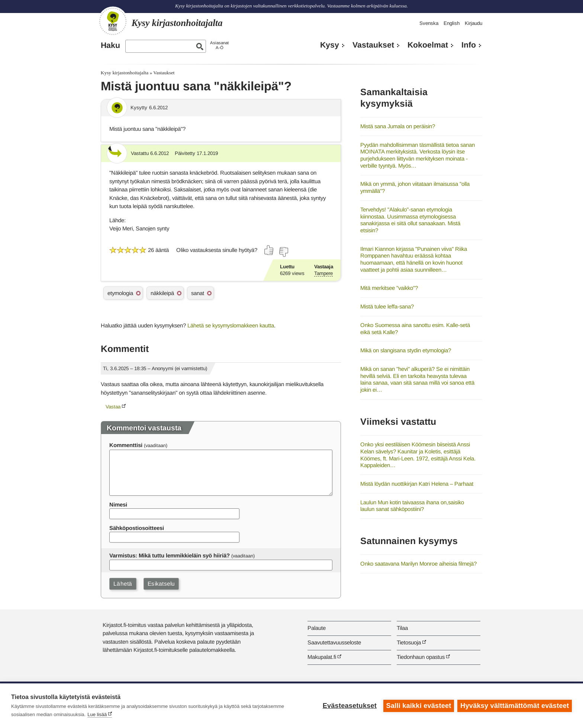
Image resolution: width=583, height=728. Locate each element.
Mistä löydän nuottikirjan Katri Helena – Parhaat (417, 484)
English (452, 23)
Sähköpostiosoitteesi (137, 528)
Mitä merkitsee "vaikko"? (389, 288)
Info (469, 45)
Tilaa (402, 628)
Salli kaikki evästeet (418, 706)
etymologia (120, 293)
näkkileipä (162, 293)
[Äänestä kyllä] (269, 250)
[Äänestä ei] (283, 252)
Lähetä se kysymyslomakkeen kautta (231, 325)
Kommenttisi (126, 445)
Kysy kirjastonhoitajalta (125, 73)
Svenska (429, 23)
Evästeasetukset (349, 706)
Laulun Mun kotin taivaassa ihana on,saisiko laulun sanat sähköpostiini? (412, 506)
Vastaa (113, 407)
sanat (198, 293)
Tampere (323, 273)
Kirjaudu (474, 23)
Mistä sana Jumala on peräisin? (398, 126)
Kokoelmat (428, 45)
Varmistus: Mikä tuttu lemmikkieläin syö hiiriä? (170, 555)
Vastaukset (373, 45)
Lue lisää (97, 714)
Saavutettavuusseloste (334, 642)
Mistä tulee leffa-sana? (387, 306)
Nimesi (118, 504)
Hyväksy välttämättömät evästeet (515, 706)
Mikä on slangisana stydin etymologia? (406, 350)
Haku (110, 45)
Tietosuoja (409, 642)
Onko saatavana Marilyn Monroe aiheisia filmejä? (418, 564)
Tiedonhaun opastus (421, 657)
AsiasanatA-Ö (219, 45)
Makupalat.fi (322, 657)
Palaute (317, 628)
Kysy (330, 45)
